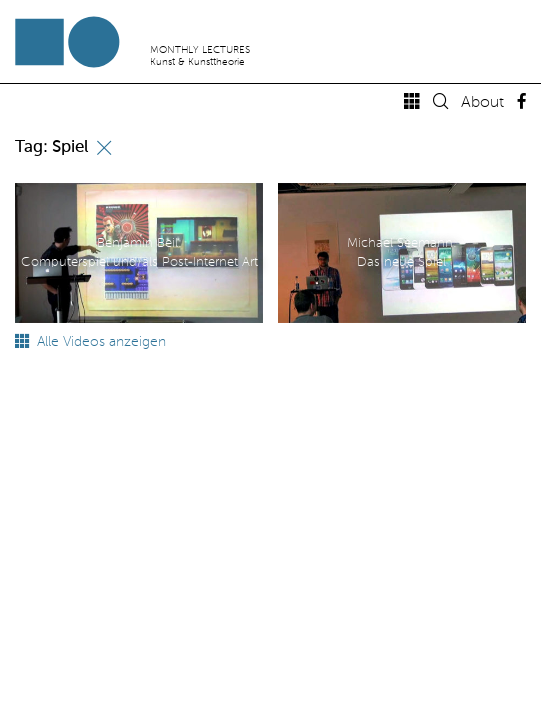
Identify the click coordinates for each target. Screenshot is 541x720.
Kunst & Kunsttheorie (197, 62)
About (482, 103)
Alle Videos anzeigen (90, 342)
